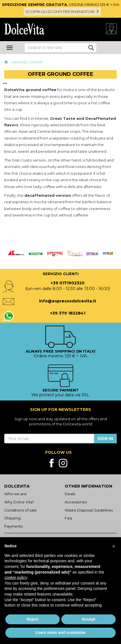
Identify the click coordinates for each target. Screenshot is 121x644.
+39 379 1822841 (68, 313)
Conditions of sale (20, 510)
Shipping (12, 518)
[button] (114, 546)
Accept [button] (89, 619)
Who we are (15, 494)
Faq (68, 518)
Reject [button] (33, 619)
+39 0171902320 (68, 283)
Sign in (105, 439)
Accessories (76, 502)
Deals (70, 494)
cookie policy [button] (16, 577)
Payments (13, 526)
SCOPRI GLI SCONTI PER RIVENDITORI (62, 12)
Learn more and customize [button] (60, 632)
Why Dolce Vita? (19, 502)
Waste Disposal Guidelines (89, 510)
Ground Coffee (27, 62)
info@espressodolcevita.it (68, 301)
